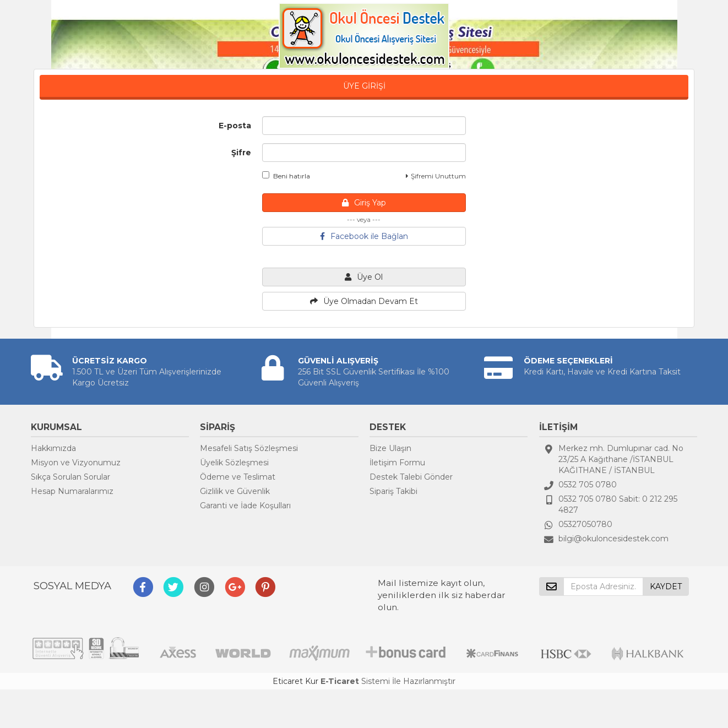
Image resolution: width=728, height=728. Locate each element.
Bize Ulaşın (390, 448)
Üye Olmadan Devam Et (364, 301)
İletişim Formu (397, 463)
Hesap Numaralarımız (72, 491)
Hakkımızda (53, 448)
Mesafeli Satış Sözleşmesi (249, 448)
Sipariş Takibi (393, 491)
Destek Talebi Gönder (411, 477)
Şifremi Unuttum (436, 176)
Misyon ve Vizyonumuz (76, 463)
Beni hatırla (286, 176)
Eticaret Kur (295, 681)
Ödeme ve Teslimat (238, 477)
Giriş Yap (364, 203)
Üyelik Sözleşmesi (234, 463)
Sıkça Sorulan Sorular (70, 477)
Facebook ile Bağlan (364, 236)
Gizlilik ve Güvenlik (235, 491)
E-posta (235, 126)
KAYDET (666, 586)
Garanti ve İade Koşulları (245, 506)
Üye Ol (364, 277)
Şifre (241, 153)
